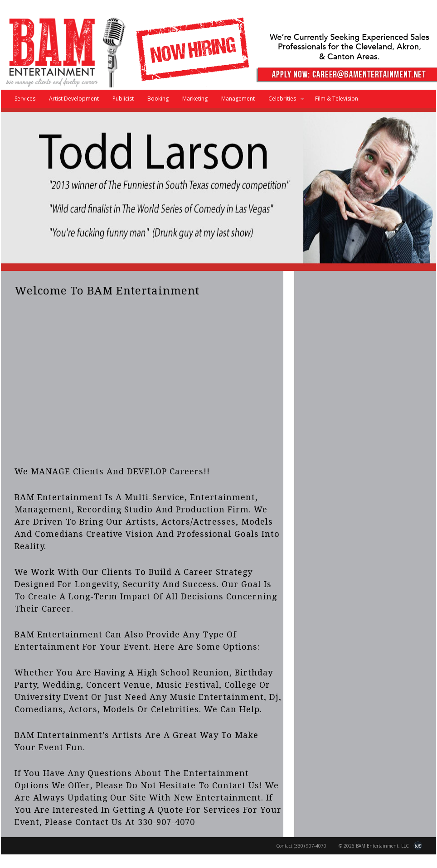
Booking (158, 99)
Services (25, 99)
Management (238, 99)
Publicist (123, 99)
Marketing (195, 99)
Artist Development (74, 99)
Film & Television (337, 99)
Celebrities (283, 101)
